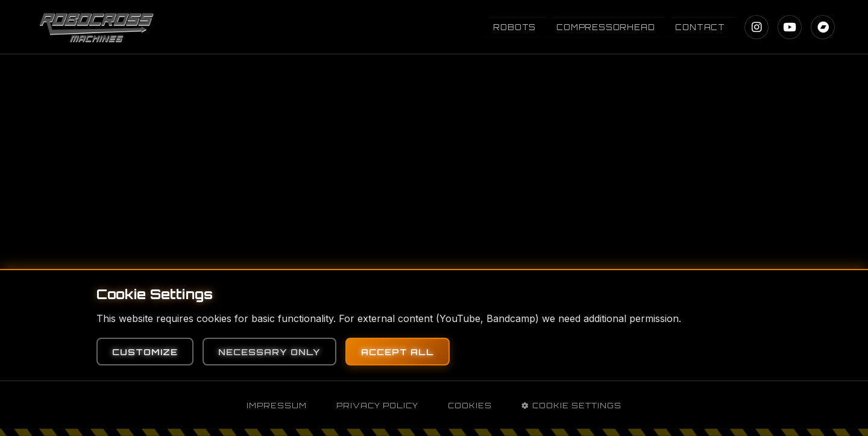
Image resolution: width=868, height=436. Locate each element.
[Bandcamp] (823, 27)
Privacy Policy (377, 406)
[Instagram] (756, 27)
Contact (700, 27)
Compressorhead (605, 27)
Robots (514, 27)
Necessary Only (269, 352)
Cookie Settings (571, 406)
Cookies (470, 406)
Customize (145, 352)
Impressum (277, 406)
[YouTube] (790, 27)
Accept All (398, 352)
